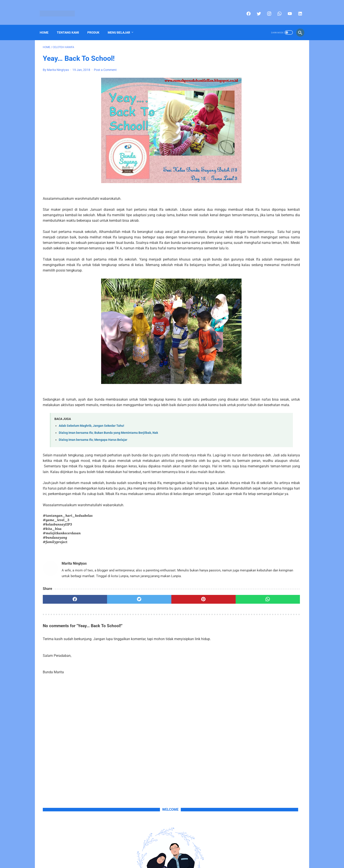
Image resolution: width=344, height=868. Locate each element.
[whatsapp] (276, 9)
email (293, 173)
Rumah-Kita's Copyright (159, 861)
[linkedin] (297, 9)
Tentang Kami (71, 25)
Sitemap (167, 854)
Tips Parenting (286, 388)
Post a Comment (105, 65)
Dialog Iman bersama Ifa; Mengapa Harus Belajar (93, 463)
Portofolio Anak (245, 388)
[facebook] (245, 9)
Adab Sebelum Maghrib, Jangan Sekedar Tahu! (91, 449)
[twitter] (255, 9)
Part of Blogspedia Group (195, 861)
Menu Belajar (122, 25)
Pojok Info (267, 380)
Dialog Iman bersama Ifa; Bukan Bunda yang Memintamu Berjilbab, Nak (108, 456)
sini (258, 167)
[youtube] (286, 9)
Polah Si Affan (288, 380)
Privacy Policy (186, 854)
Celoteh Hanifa (244, 380)
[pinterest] (151, 650)
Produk (96, 25)
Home (47, 25)
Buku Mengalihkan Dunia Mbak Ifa (263, 260)
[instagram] (266, 9)
